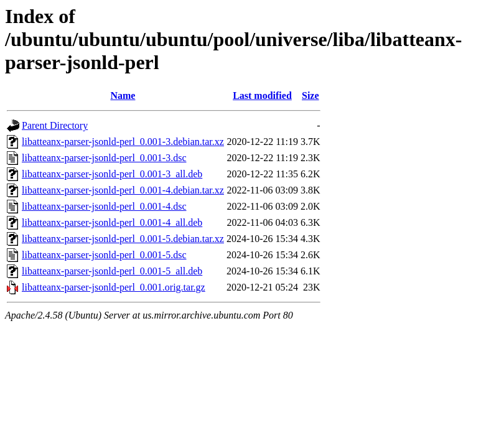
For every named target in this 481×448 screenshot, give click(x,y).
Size (311, 96)
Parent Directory (55, 125)
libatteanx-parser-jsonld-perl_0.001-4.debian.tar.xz (123, 190)
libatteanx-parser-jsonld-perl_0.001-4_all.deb (112, 222)
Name (123, 96)
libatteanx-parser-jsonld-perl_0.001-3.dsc (104, 158)
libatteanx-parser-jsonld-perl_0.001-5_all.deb (112, 271)
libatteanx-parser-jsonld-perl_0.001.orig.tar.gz (114, 287)
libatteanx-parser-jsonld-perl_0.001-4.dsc (104, 206)
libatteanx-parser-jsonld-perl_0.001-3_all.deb (112, 174)
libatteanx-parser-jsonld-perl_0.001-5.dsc (104, 255)
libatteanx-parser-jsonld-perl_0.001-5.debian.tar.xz (123, 239)
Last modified (262, 96)
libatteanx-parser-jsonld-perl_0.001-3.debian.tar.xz (123, 142)
